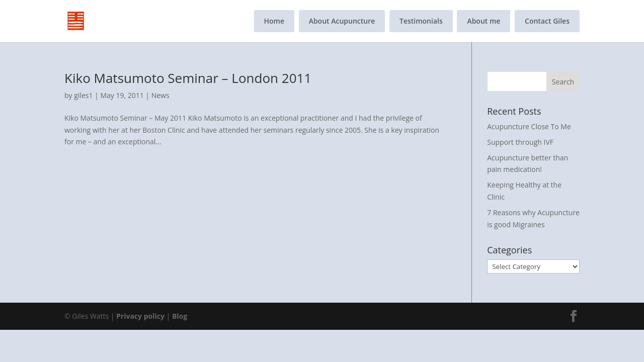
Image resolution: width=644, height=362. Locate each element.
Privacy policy (140, 316)
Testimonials (421, 21)
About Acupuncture (342, 21)
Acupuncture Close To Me (529, 126)
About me (484, 21)
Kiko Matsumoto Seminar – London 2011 (188, 78)
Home (274, 21)
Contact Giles (547, 21)
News (160, 95)
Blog (180, 316)
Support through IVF (520, 142)
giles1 (83, 95)
